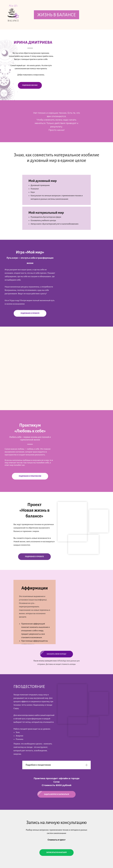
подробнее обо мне (30, 85)
